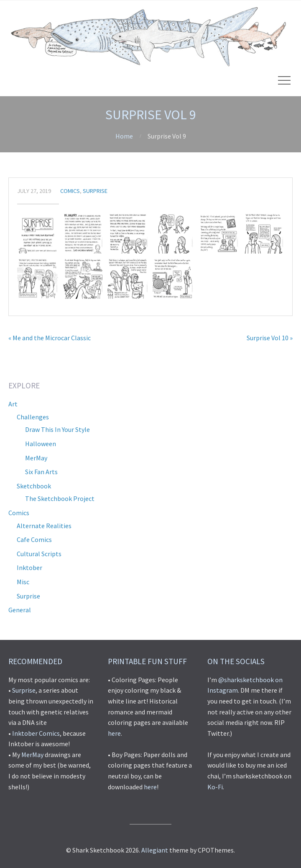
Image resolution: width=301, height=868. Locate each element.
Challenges (33, 417)
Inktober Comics (36, 733)
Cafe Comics (34, 539)
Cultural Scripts (39, 554)
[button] (38, 233)
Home (124, 136)
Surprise (95, 191)
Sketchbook (34, 486)
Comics (70, 191)
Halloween (41, 444)
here (114, 733)
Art (13, 404)
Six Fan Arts (41, 472)
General (20, 610)
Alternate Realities (44, 526)
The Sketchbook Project (60, 498)
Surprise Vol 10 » (270, 338)
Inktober (29, 568)
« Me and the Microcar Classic (50, 338)
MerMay (36, 458)
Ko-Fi (215, 787)
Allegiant (155, 850)
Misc (23, 582)
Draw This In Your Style (57, 429)
